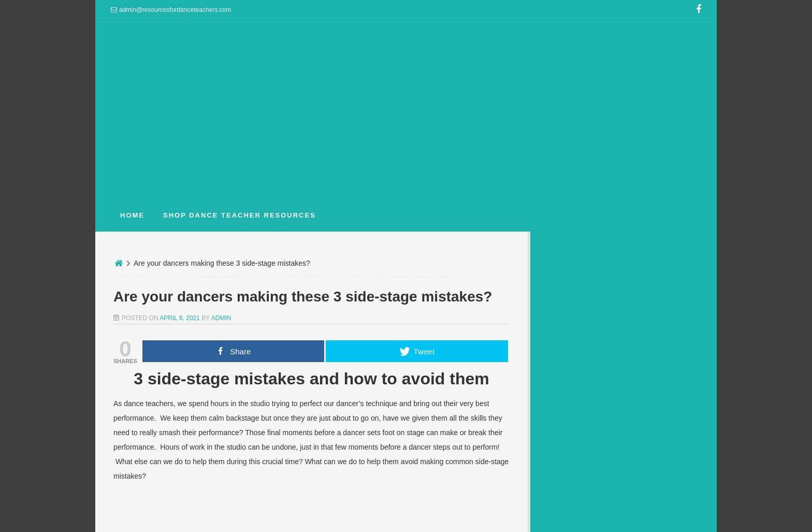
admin (221, 318)
